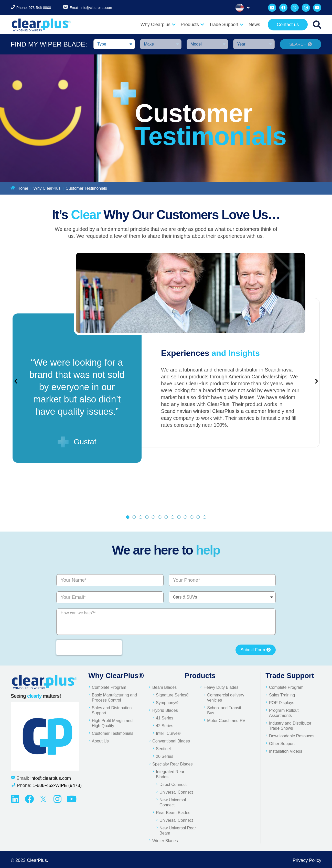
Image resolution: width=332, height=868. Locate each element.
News (254, 25)
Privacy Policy (307, 860)
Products (192, 25)
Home (23, 188)
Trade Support (226, 25)
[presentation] (89, 648)
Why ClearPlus (47, 188)
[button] (16, 381)
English (240, 8)
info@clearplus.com (96, 8)
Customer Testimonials (87, 188)
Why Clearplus (158, 25)
